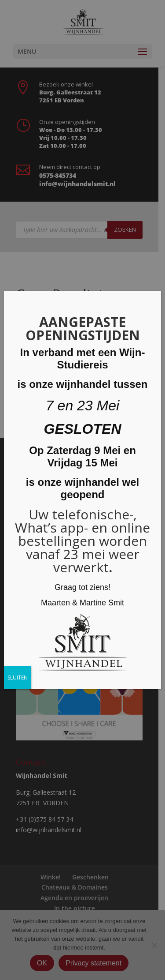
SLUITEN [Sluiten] (18, 678)
